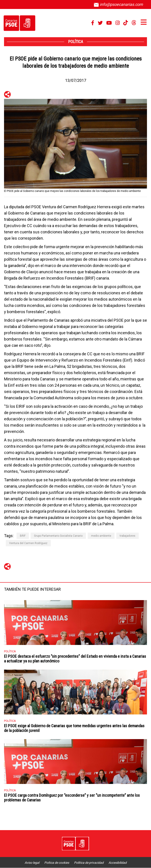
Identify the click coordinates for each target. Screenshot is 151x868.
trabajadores (128, 536)
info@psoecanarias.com (118, 4)
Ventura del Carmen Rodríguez (28, 543)
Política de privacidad (89, 863)
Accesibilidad (118, 863)
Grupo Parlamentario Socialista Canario (58, 536)
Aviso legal (32, 863)
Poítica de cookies (57, 863)
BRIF (23, 536)
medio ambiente (101, 536)
